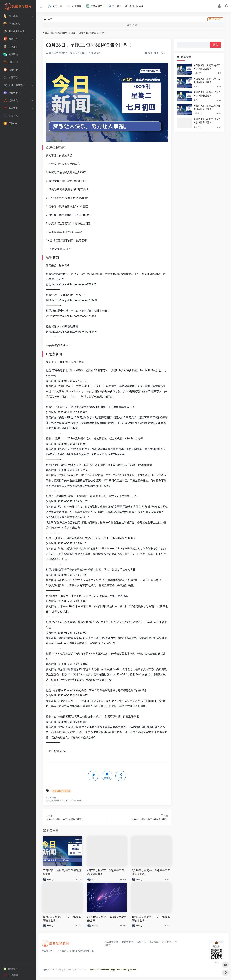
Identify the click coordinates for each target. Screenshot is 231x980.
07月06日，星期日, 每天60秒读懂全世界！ (62, 872)
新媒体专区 (127, 942)
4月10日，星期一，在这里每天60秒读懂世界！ (151, 872)
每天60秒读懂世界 (59, 33)
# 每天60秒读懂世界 (61, 791)
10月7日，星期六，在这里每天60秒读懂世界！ (62, 919)
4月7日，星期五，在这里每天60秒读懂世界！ (106, 872)
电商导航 (154, 942)
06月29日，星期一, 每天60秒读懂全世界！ (207, 80)
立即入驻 (215, 19)
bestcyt (94, 53)
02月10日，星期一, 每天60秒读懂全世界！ (107, 919)
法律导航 (141, 942)
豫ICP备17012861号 (77, 970)
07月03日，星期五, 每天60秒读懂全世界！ (207, 67)
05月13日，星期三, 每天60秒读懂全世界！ (207, 121)
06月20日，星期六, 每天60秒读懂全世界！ (207, 94)
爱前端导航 (63, 970)
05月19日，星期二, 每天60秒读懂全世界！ (207, 107)
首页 (47, 33)
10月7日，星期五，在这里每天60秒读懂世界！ (151, 919)
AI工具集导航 (111, 942)
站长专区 (167, 942)
